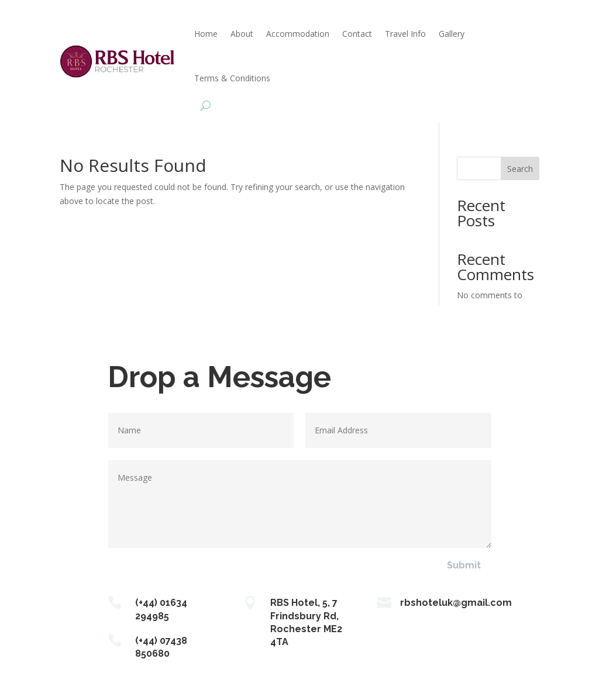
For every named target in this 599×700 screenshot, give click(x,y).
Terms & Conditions (232, 78)
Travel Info (405, 34)
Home (206, 34)
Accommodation (298, 34)
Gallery (452, 34)
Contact (357, 34)
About (242, 34)
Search (520, 169)
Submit (464, 565)
